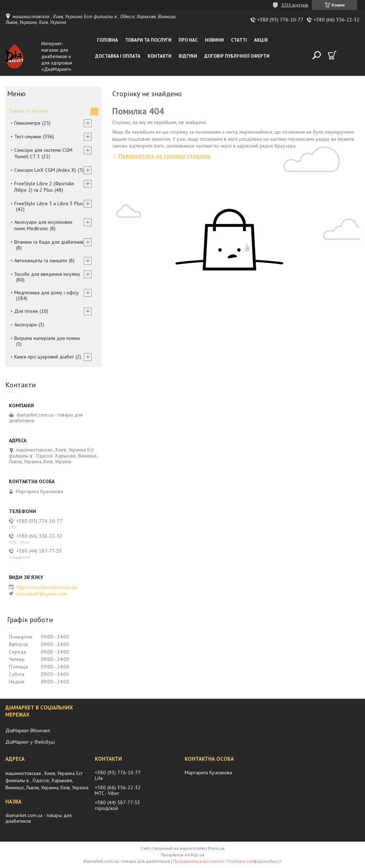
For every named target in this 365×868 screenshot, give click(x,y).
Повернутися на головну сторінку (164, 156)
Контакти (160, 56)
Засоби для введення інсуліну (47, 274)
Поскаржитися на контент (199, 861)
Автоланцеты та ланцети (41, 260)
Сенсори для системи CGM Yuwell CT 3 (43, 153)
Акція (261, 40)
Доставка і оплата (118, 56)
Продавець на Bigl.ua (182, 855)
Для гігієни (26, 311)
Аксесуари (25, 325)
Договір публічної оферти (237, 56)
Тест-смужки (28, 136)
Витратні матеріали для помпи (47, 338)
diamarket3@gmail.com (41, 594)
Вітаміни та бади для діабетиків (49, 242)
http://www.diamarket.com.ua (47, 587)
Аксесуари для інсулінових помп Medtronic (43, 225)
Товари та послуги (148, 40)
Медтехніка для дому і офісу (47, 293)
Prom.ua (216, 848)
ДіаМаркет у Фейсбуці (30, 742)
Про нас (188, 40)
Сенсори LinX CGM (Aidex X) (45, 170)
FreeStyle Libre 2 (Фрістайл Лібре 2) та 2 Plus (44, 187)
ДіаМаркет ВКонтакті (28, 730)
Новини (214, 40)
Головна (107, 40)
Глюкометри (27, 123)
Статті (239, 40)
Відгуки (188, 56)
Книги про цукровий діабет (44, 357)
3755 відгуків (295, 5)
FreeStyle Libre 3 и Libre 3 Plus (49, 203)
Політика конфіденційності (255, 861)
